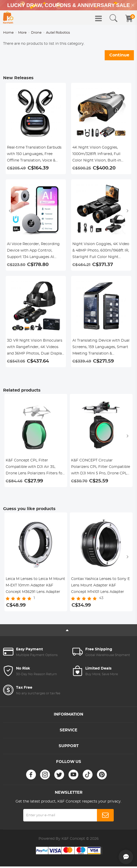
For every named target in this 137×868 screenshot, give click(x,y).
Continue (119, 55)
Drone (36, 33)
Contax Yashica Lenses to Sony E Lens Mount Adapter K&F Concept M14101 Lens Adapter (100, 585)
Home (8, 33)
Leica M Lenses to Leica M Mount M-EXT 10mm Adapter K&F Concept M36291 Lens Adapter (35, 585)
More (22, 33)
